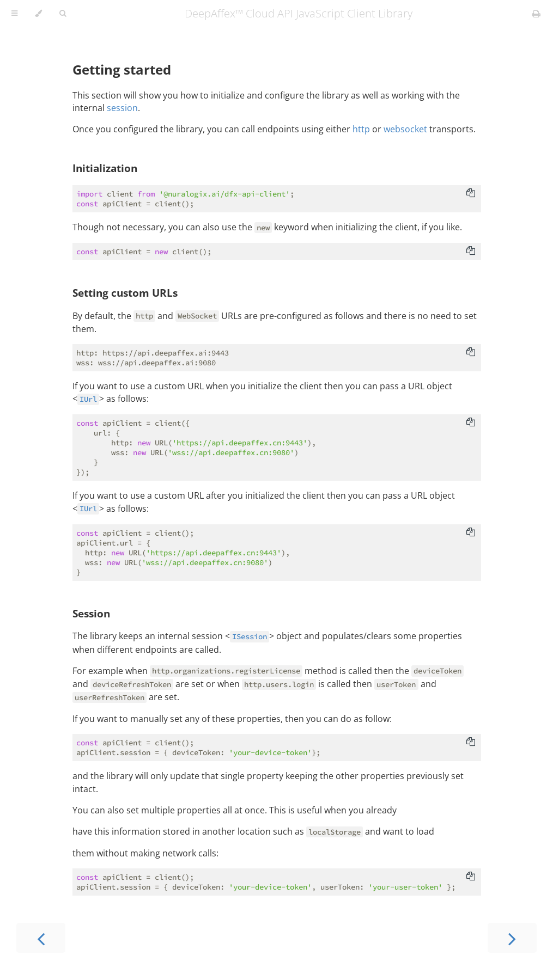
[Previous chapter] (41, 938)
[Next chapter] (512, 938)
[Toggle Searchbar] (63, 14)
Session (91, 613)
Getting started (122, 69)
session (122, 108)
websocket (405, 129)
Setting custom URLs (125, 293)
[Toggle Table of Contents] (14, 14)
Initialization (105, 168)
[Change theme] (38, 14)
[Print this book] (536, 14)
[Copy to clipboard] (471, 194)
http (361, 129)
